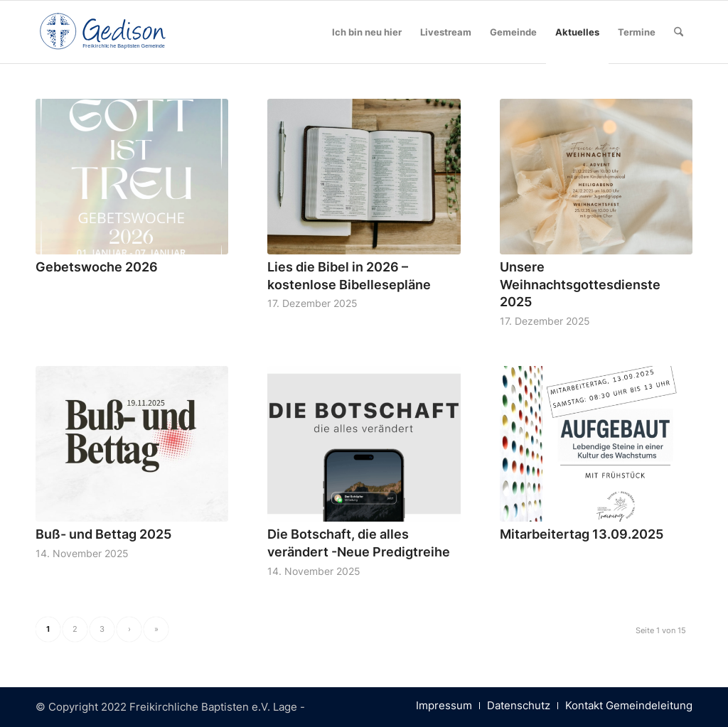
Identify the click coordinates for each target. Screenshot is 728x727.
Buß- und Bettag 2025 (103, 534)
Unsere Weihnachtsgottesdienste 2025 (580, 284)
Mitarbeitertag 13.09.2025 (582, 534)
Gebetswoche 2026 (97, 267)
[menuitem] (367, 32)
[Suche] (679, 32)
